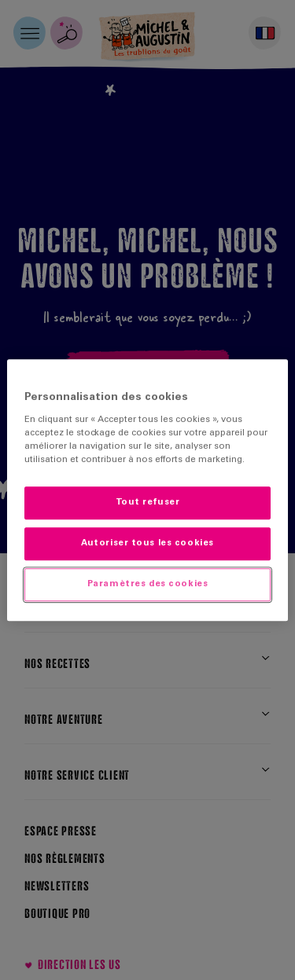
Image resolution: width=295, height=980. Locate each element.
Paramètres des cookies (148, 584)
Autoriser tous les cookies (147, 543)
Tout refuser (148, 503)
